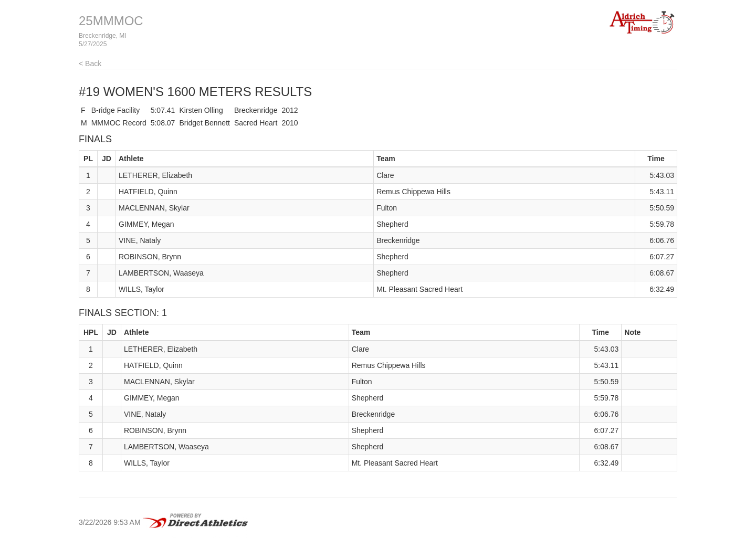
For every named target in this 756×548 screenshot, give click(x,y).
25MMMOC (111, 21)
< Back (90, 64)
